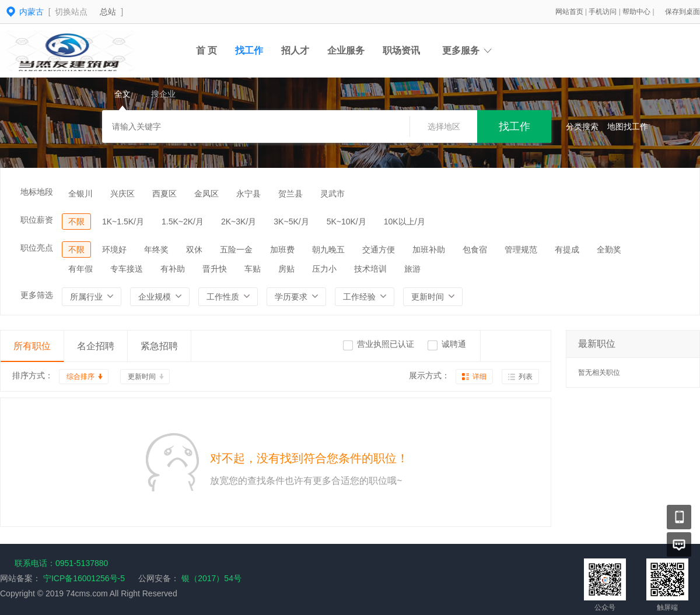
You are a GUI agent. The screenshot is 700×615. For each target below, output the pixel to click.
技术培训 (370, 269)
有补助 (173, 269)
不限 (76, 222)
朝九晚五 (328, 249)
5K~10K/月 (346, 222)
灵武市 (332, 194)
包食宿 (475, 249)
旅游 (412, 269)
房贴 (286, 269)
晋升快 (215, 269)
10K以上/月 (405, 222)
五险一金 (236, 249)
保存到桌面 (682, 12)
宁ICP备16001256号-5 (84, 578)
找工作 (249, 50)
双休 (194, 249)
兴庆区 (123, 194)
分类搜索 (582, 126)
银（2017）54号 (210, 578)
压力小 (324, 269)
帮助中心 (637, 12)
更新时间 (142, 377)
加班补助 (429, 249)
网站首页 (570, 12)
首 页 (206, 50)
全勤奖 (609, 249)
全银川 (80, 194)
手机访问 (603, 12)
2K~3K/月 (239, 222)
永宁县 (249, 194)
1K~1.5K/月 (123, 222)
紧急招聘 (159, 346)
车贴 (253, 269)
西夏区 (164, 194)
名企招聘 (96, 346)
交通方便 (379, 249)
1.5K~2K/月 (183, 222)
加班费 (282, 249)
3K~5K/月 (291, 222)
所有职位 (32, 346)
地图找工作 (628, 126)
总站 (108, 12)
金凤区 (206, 194)
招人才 (295, 50)
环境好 (114, 249)
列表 (526, 377)
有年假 (80, 269)
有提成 (567, 249)
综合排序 (80, 377)
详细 (480, 377)
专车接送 (127, 269)
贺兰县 (290, 194)
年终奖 (156, 249)
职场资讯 (401, 50)
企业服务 (346, 50)
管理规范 (521, 249)
